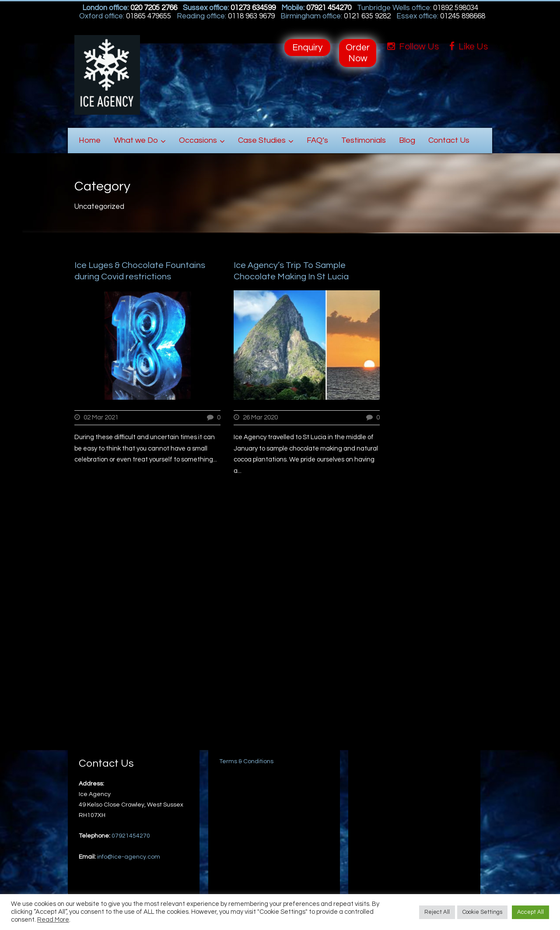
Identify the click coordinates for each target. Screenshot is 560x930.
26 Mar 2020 (260, 417)
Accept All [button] (530, 912)
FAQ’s (317, 140)
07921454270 (131, 836)
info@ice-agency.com (129, 857)
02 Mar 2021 (101, 417)
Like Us (469, 47)
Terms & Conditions (246, 761)
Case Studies (262, 140)
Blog (407, 140)
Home (90, 140)
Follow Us (413, 47)
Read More (53, 920)
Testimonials (364, 140)
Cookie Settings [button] (482, 912)
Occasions (198, 140)
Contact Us (449, 140)
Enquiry (307, 48)
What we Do (136, 140)
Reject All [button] (437, 912)
